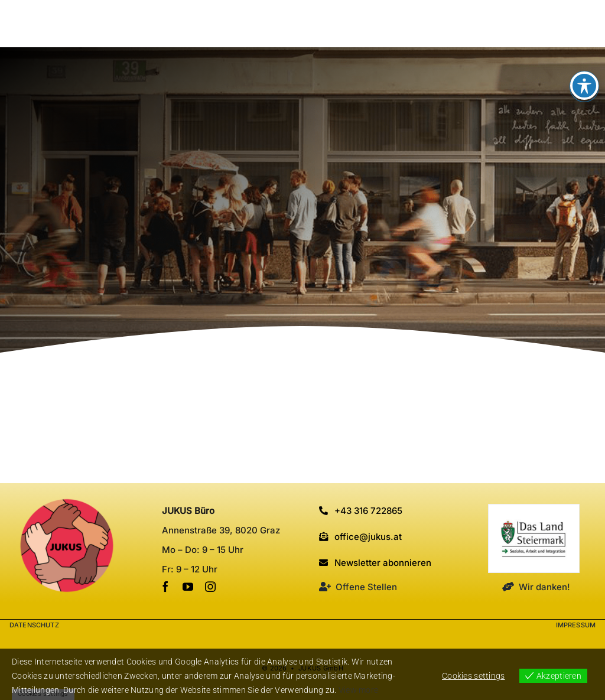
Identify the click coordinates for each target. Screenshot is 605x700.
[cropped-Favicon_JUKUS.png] (67, 504)
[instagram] (210, 587)
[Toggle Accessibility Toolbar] (584, 86)
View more (359, 690)
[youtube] (188, 587)
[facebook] (165, 587)
